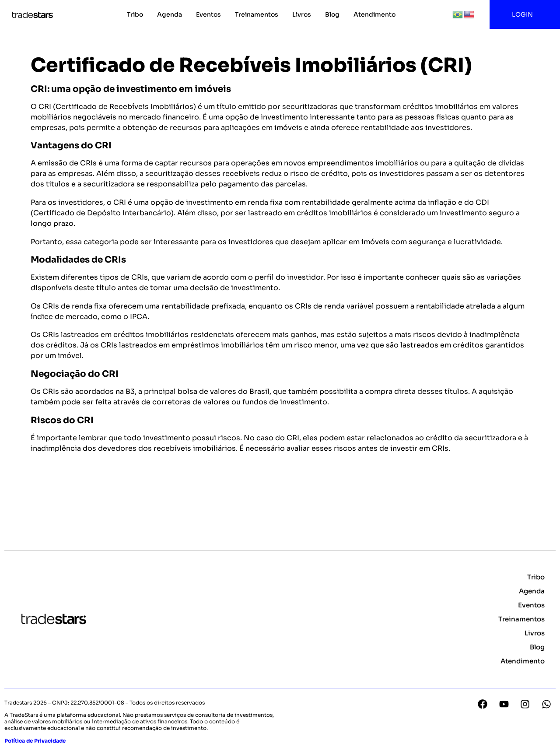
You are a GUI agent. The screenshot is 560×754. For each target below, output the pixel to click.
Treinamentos (257, 14)
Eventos (208, 14)
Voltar (46, 492)
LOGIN (525, 14)
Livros (302, 14)
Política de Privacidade (35, 741)
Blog (332, 14)
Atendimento (374, 14)
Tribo (135, 14)
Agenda (170, 14)
